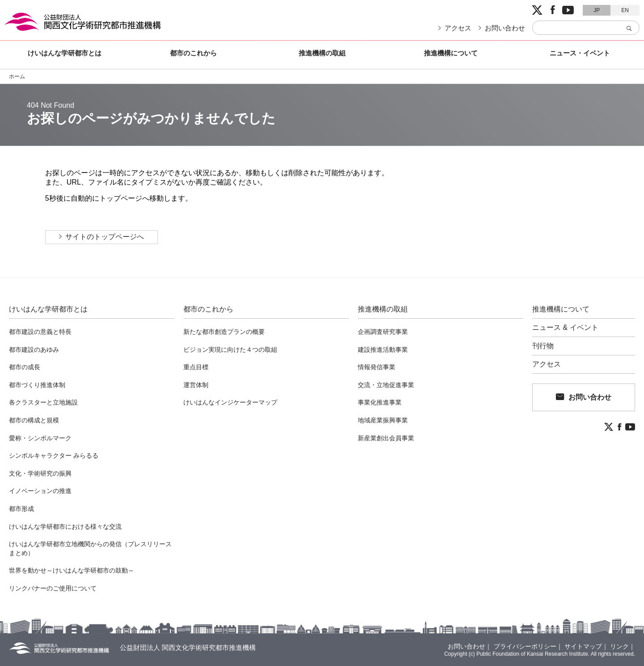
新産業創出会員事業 (386, 438)
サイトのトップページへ (105, 237)
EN (625, 10)
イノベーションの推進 (40, 491)
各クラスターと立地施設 (43, 402)
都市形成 (21, 509)
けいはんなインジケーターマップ (230, 402)
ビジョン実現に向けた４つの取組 (230, 350)
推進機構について (451, 53)
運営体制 (196, 385)
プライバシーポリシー (525, 646)
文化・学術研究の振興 (40, 473)
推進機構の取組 (322, 53)
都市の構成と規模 (34, 420)
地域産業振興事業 (383, 420)
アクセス (458, 28)
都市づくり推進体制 (37, 385)
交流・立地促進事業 (386, 385)
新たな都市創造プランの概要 (224, 332)
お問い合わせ (505, 28)
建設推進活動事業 (383, 350)
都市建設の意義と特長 (40, 332)
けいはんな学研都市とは (65, 53)
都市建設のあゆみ (34, 350)
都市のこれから (193, 53)
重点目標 (196, 367)
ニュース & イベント (565, 328)
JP (597, 10)
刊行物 (543, 346)
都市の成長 (25, 367)
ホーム (17, 76)
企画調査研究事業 (383, 332)
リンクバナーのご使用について (53, 588)
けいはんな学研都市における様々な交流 (65, 527)
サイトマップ (583, 646)
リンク (619, 646)
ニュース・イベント (580, 53)
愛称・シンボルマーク (40, 438)
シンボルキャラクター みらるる (54, 455)
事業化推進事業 (380, 402)
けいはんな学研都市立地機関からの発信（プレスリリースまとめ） (90, 548)
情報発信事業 (377, 367)
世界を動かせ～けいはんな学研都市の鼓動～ (72, 570)
